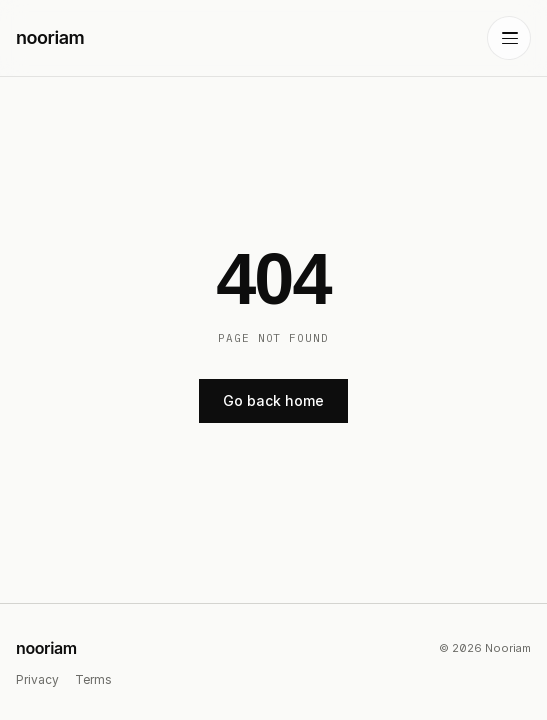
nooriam (46, 648)
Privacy (37, 679)
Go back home (273, 400)
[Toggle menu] (509, 38)
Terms (93, 679)
